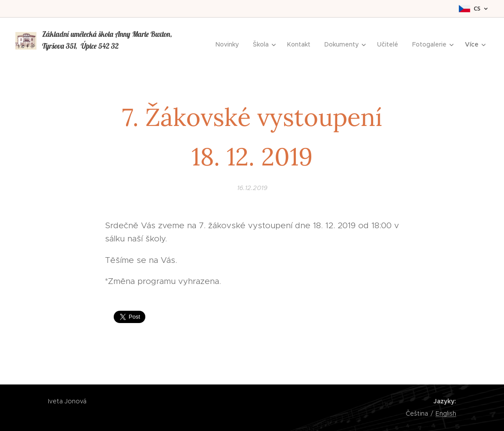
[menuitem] (230, 44)
